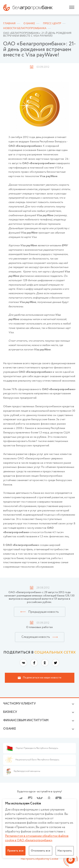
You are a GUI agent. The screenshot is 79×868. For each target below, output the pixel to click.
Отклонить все (41, 851)
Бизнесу (10, 712)
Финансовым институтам (26, 720)
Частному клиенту (19, 704)
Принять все (15, 851)
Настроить (65, 851)
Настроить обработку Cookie (39, 859)
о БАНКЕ (10, 729)
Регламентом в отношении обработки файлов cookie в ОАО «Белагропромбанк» (37, 838)
